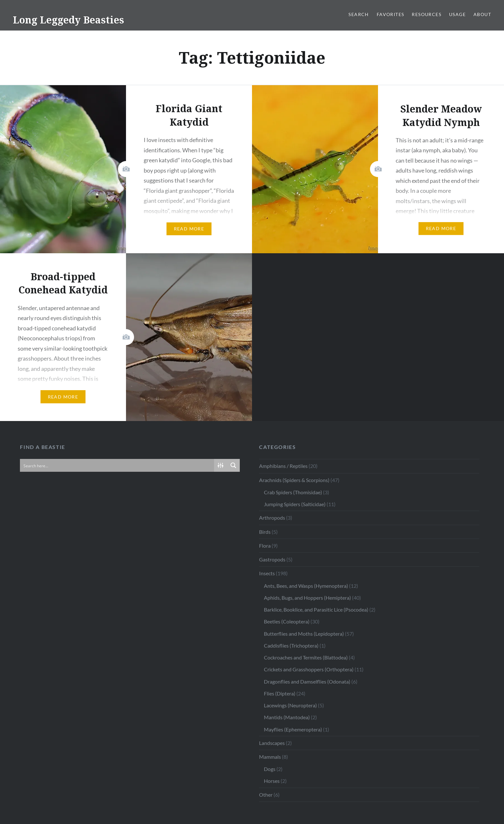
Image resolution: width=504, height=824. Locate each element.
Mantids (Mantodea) (287, 717)
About (482, 14)
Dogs (270, 769)
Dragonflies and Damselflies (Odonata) (307, 681)
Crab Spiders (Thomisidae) (293, 492)
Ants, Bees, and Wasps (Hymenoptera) (306, 586)
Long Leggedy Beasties (68, 20)
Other (266, 795)
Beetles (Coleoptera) (287, 621)
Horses (272, 781)
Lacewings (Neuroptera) (290, 705)
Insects (267, 573)
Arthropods (272, 518)
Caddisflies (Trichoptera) (291, 645)
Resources (427, 14)
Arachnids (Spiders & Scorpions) (294, 480)
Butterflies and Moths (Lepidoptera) (304, 634)
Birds (265, 532)
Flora (265, 546)
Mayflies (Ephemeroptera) (293, 729)
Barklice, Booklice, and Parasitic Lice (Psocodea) (316, 609)
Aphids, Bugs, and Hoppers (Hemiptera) (307, 598)
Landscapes (272, 743)
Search (359, 14)
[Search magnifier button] (233, 465)
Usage (457, 14)
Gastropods (272, 559)
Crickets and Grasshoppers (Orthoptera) (309, 669)
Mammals (270, 757)
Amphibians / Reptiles (283, 466)
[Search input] (117, 465)
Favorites (391, 14)
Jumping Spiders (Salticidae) (295, 504)
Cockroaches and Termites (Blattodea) (306, 657)
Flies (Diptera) (280, 693)
